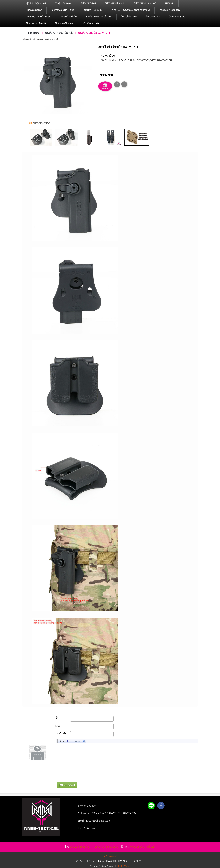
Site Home (34, 33)
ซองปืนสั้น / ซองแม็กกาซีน (59, 33)
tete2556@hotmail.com (98, 821)
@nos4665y (92, 828)
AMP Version (110, 856)
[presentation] (78, 775)
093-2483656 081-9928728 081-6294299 (114, 813)
